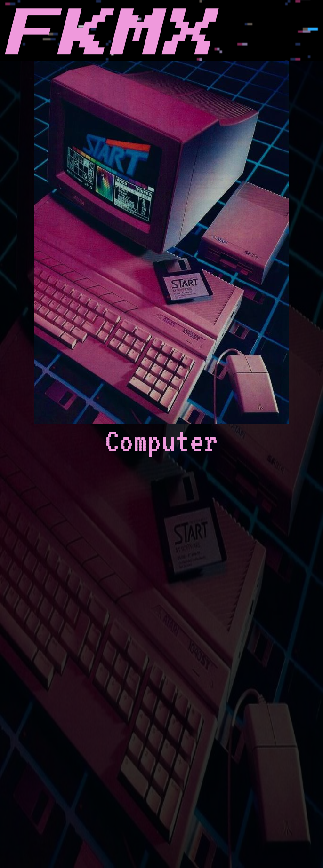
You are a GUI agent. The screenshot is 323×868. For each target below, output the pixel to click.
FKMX (108, 35)
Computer (161, 260)
